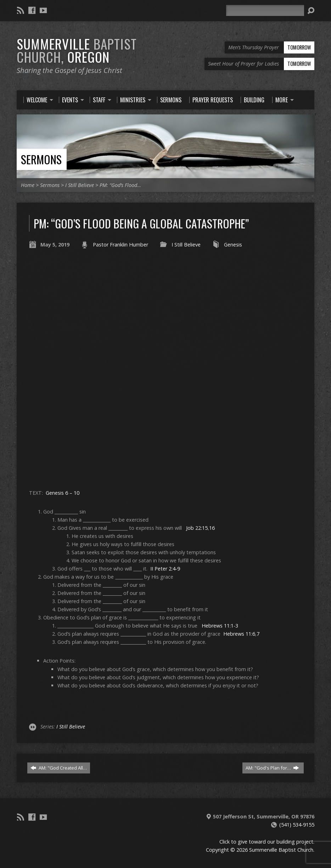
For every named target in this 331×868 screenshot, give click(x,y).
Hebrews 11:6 (239, 634)
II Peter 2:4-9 (165, 569)
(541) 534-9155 (297, 825)
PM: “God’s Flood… (120, 185)
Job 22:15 (197, 528)
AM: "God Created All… (59, 768)
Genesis (233, 245)
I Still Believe (80, 185)
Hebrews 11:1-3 (220, 626)
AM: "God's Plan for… (272, 768)
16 (212, 528)
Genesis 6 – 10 (63, 493)
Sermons (41, 159)
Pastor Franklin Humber (120, 245)
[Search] (265, 10)
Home (28, 185)
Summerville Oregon (77, 50)
